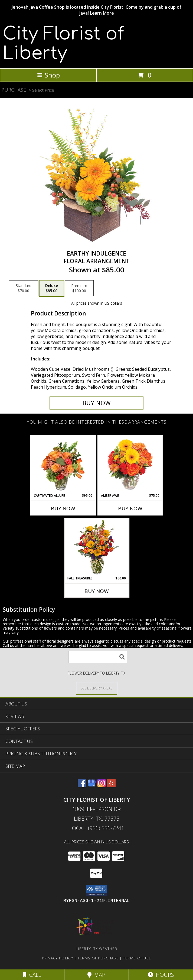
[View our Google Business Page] (92, 786)
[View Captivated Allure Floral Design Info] (63, 465)
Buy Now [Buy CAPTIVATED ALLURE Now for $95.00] (63, 508)
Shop (48, 75)
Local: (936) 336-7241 (97, 828)
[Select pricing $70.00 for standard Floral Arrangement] (24, 288)
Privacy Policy (58, 958)
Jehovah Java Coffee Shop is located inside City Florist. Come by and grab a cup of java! (97, 10)
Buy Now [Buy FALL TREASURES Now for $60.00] (97, 591)
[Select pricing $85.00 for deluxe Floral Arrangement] (52, 288)
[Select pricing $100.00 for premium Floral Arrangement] (79, 288)
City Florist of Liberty (63, 44)
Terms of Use (137, 958)
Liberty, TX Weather (97, 949)
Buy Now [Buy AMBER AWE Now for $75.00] (130, 508)
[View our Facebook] (82, 786)
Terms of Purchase (98, 958)
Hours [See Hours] (161, 975)
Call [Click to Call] (32, 975)
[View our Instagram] (102, 786)
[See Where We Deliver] (97, 688)
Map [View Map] (96, 975)
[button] (97, 890)
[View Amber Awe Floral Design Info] (130, 465)
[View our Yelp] (111, 786)
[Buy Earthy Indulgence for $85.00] (97, 403)
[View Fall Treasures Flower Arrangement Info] (97, 547)
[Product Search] (98, 657)
